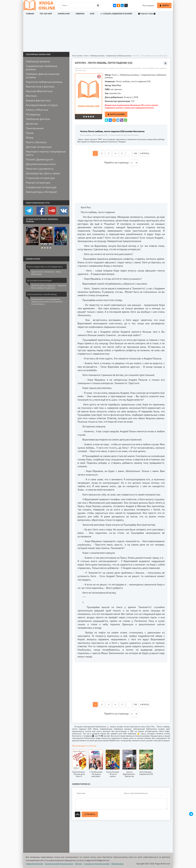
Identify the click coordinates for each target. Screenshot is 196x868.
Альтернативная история (42, 105)
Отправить (90, 814)
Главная (30, 14)
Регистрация (148, 5)
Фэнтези (31, 96)
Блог (92, 14)
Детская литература (39, 147)
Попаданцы (33, 114)
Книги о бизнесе (36, 142)
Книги (115, 75)
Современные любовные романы (42, 68)
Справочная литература (41, 187)
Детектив (32, 124)
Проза (30, 133)
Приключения (35, 128)
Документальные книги (41, 164)
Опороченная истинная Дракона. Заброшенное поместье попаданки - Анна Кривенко (48, 302)
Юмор (30, 137)
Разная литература (38, 182)
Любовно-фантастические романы (43, 75)
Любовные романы (129, 75)
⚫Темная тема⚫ (147, 14)
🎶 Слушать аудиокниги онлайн (116, 14)
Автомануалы (117, 864)
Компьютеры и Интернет (42, 192)
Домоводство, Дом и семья (43, 173)
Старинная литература (40, 178)
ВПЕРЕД (145, 153)
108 (135, 153)
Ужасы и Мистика (37, 110)
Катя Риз (117, 85)
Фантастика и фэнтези (40, 86)
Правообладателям (35, 864)
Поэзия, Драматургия (39, 159)
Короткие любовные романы (44, 82)
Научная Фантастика (39, 91)
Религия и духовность (40, 169)
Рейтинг (79, 864)
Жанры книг (64, 14)
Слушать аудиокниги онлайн (97, 864)
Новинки (80, 14)
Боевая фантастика (38, 100)
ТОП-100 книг (46, 14)
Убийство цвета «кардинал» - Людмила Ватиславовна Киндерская (49, 287)
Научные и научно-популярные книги (46, 153)
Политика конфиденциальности (59, 864)
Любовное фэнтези (38, 119)
